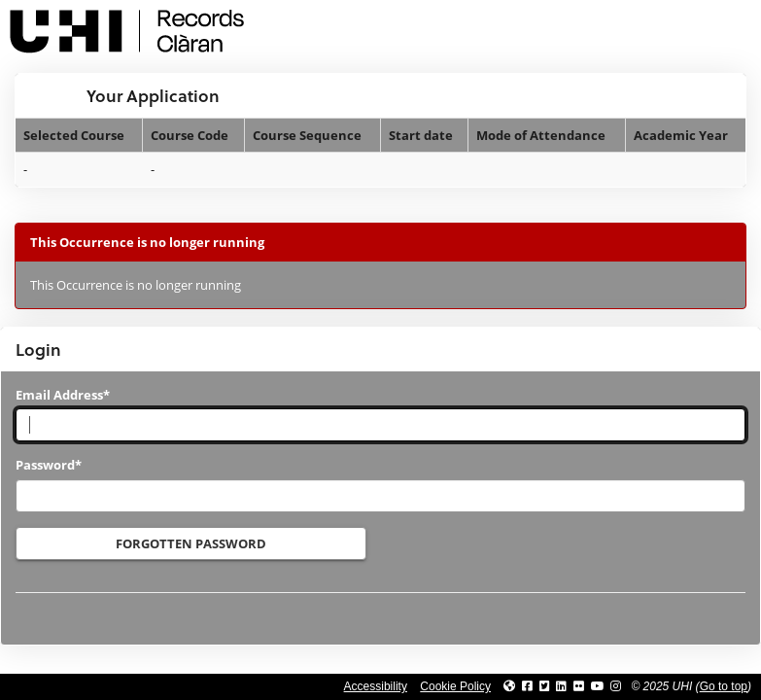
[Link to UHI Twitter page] (545, 686)
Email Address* (63, 395)
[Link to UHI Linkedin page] (561, 686)
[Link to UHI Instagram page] (616, 686)
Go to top (724, 686)
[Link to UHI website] (509, 686)
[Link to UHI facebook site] (527, 686)
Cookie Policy (455, 686)
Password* (49, 465)
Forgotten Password (191, 543)
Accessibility (376, 686)
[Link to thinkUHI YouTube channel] (598, 686)
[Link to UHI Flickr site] (579, 686)
